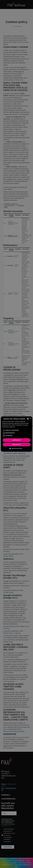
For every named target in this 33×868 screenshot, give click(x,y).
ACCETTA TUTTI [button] (16, 440)
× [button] (30, 419)
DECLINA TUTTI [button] (16, 444)
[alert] (16, 434)
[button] (16, 448)
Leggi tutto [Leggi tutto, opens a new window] (12, 427)
